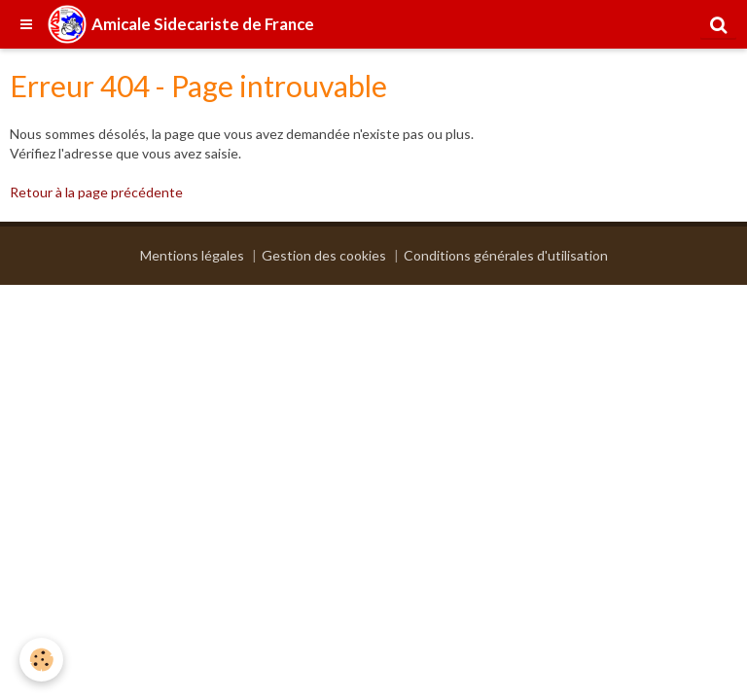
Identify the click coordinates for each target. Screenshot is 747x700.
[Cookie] (41, 660)
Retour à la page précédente (96, 192)
